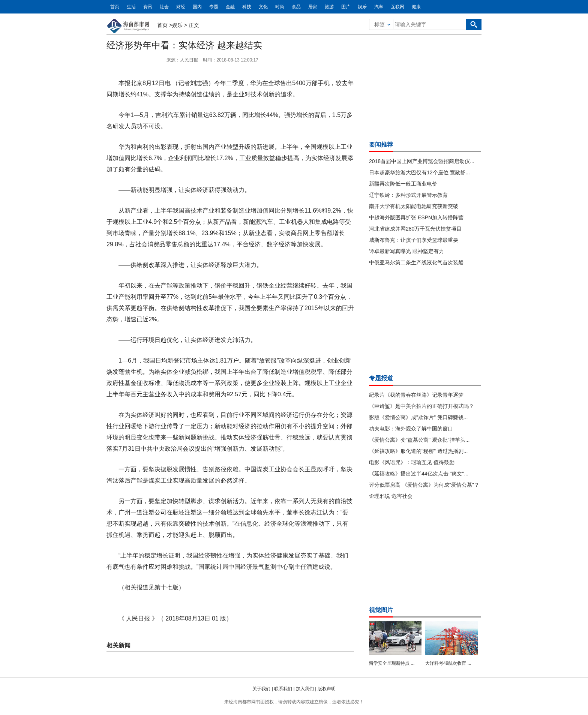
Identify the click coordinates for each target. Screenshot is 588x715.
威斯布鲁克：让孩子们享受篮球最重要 (414, 240)
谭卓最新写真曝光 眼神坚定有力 (406, 251)
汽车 (379, 7)
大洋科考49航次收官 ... (448, 663)
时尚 (280, 7)
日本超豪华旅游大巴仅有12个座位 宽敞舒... (419, 172)
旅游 (329, 7)
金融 (230, 7)
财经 (181, 7)
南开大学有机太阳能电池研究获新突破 (414, 206)
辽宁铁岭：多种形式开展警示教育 (408, 195)
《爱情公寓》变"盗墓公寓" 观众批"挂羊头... (419, 440)
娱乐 (362, 7)
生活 (131, 7)
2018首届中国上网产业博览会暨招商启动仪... (422, 161)
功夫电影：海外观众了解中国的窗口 (411, 429)
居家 (313, 7)
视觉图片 (381, 610)
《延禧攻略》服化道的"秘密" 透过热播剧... (418, 451)
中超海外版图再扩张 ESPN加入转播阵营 (416, 217)
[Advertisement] (425, 85)
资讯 (148, 7)
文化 (263, 7)
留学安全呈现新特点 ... (392, 663)
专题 (214, 7)
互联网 (397, 7)
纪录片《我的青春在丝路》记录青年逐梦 (416, 395)
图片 (346, 7)
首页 (115, 7)
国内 (197, 7)
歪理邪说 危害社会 (391, 496)
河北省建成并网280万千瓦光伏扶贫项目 (415, 229)
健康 (416, 7)
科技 (247, 7)
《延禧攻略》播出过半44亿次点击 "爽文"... (419, 474)
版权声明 (327, 689)
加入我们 (305, 689)
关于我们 (261, 689)
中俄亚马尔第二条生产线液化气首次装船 (416, 262)
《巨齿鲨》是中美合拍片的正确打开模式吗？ (421, 406)
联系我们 (283, 689)
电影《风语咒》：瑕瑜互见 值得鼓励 (412, 462)
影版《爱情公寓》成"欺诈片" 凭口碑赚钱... (418, 417)
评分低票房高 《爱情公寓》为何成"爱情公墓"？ (424, 485)
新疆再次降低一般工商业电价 (403, 184)
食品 (296, 7)
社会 (164, 7)
